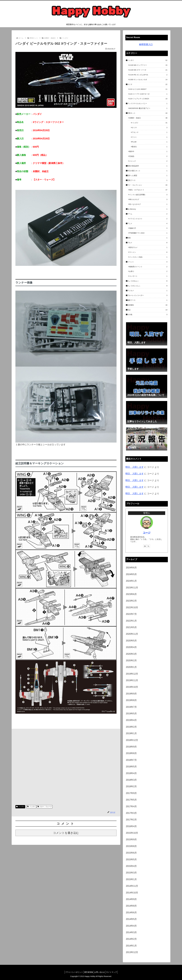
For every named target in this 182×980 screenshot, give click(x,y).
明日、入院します (134, 467)
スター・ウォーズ (45, 807)
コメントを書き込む (66, 833)
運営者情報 (88, 972)
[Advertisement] (66, 766)
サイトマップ (114, 972)
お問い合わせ (100, 972)
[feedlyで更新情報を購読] (145, 546)
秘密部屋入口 (146, 44)
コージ (147, 533)
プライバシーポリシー (72, 972)
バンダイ (20, 807)
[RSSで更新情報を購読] (148, 546)
